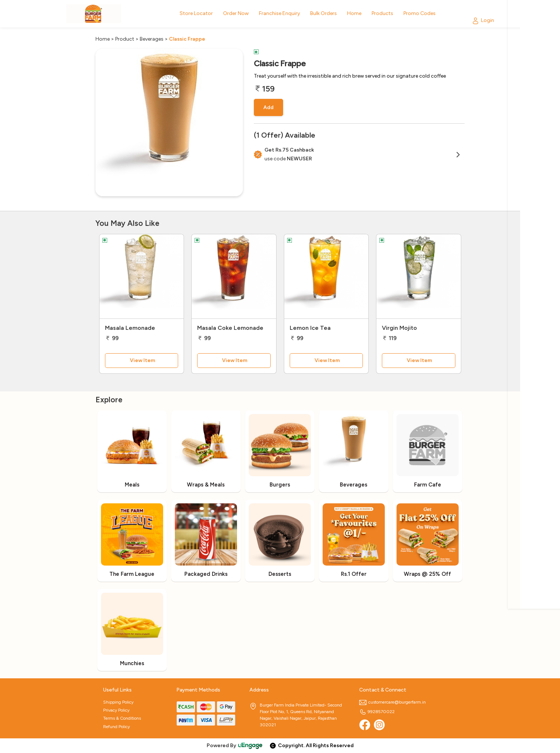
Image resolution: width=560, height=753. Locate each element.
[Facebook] (365, 725)
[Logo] (94, 14)
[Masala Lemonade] (142, 276)
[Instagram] (379, 725)
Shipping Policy (118, 702)
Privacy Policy (116, 710)
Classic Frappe (187, 39)
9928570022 (377, 712)
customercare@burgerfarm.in (392, 702)
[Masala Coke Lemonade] (234, 276)
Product (125, 39)
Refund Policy (116, 727)
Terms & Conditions (122, 718)
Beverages (152, 39)
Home (103, 39)
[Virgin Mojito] (419, 276)
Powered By (235, 745)
